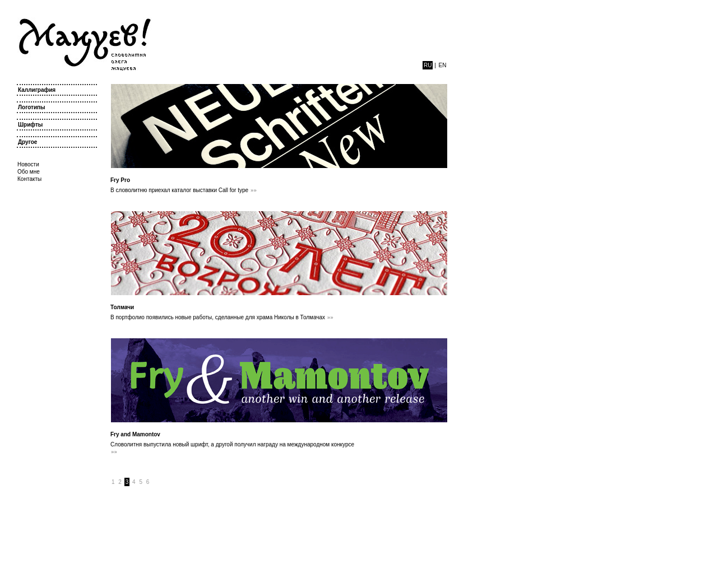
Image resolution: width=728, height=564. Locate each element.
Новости (28, 164)
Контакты (29, 179)
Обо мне (29, 172)
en (443, 65)
